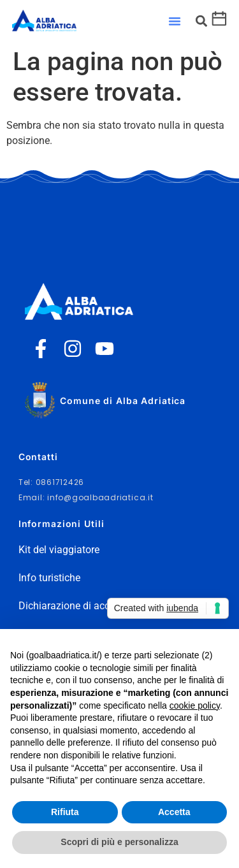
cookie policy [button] (195, 705)
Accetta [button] (174, 812)
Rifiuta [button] (65, 812)
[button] (175, 21)
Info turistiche (49, 578)
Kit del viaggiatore (59, 550)
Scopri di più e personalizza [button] (119, 842)
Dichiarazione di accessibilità (84, 606)
